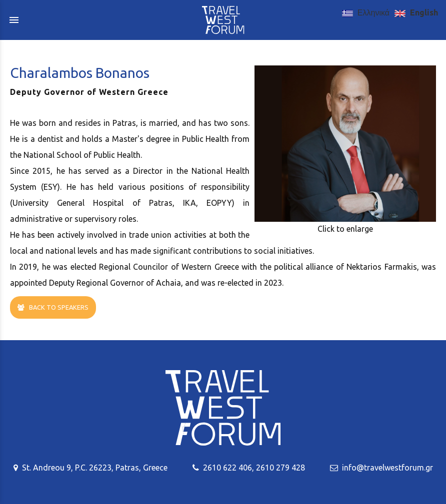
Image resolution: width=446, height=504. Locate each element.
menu (14, 20)
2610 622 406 (227, 468)
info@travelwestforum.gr (387, 468)
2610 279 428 (280, 468)
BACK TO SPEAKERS (53, 307)
